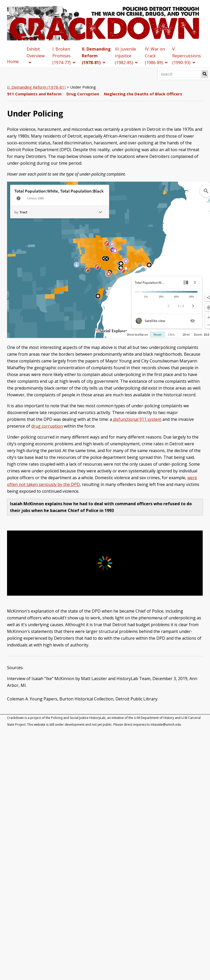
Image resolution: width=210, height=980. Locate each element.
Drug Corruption (83, 94)
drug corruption (47, 426)
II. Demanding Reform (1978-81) (96, 56)
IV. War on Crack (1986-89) (155, 56)
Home (13, 61)
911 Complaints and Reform (34, 94)
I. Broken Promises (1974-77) (61, 56)
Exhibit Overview (36, 52)
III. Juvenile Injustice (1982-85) (125, 56)
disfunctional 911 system (137, 419)
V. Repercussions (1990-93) (187, 56)
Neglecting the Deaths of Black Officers (143, 94)
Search (205, 74)
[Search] (181, 74)
